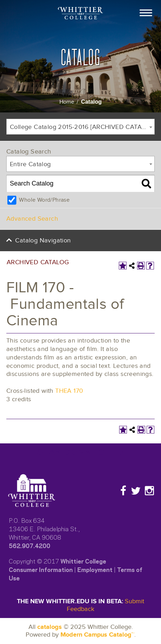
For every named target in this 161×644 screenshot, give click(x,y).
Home (67, 102)
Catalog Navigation (43, 240)
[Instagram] (149, 491)
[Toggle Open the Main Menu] (146, 12)
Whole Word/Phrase (44, 200)
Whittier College (83, 561)
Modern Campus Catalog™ (97, 635)
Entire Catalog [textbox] (30, 164)
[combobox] (80, 127)
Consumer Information (41, 569)
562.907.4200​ (30, 545)
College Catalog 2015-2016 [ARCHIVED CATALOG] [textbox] (82, 127)
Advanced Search (32, 219)
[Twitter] (136, 491)
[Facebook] (123, 491)
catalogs (50, 627)
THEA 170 (69, 391)
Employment (95, 569)
